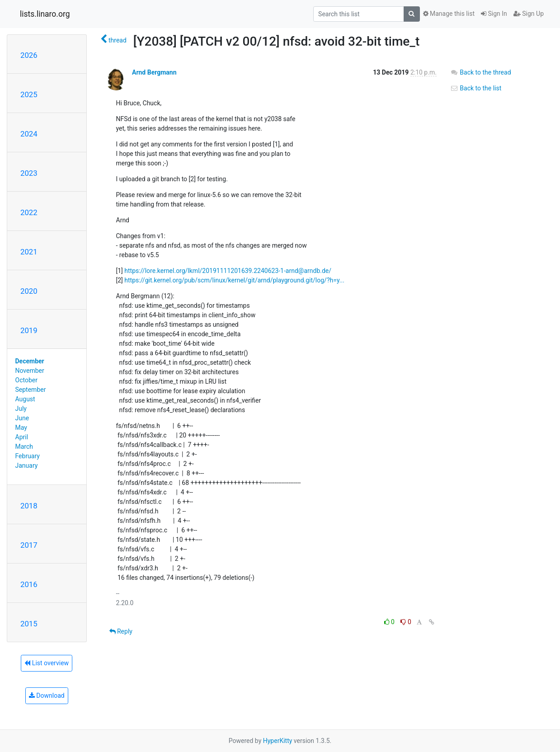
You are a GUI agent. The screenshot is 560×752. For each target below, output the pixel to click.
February (28, 456)
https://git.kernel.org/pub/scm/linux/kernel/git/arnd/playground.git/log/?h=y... (234, 280)
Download (47, 696)
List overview (47, 663)
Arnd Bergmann (154, 72)
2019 (29, 330)
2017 (29, 545)
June (22, 418)
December (30, 361)
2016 (29, 584)
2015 (29, 624)
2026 (29, 55)
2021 (29, 252)
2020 (29, 291)
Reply (121, 631)
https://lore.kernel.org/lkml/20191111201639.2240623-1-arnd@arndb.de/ (228, 271)
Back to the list (476, 88)
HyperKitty (278, 741)
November (30, 371)
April (22, 437)
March (24, 446)
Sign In (494, 14)
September (31, 390)
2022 (29, 212)
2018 (29, 506)
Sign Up (529, 14)
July (21, 409)
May (21, 428)
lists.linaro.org (45, 14)
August (25, 399)
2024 (29, 134)
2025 (29, 94)
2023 (29, 173)
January (27, 465)
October (26, 380)
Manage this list (449, 14)
